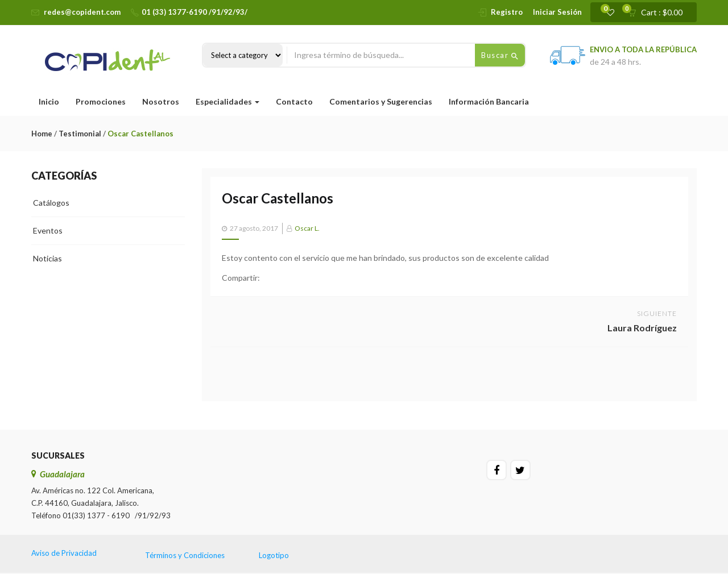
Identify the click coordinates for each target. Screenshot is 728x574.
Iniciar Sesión (557, 12)
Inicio (49, 101)
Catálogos (51, 203)
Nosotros (161, 101)
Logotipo (274, 555)
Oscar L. (307, 228)
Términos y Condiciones (185, 555)
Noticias (47, 258)
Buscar (500, 56)
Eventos (48, 230)
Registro (507, 12)
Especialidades (227, 101)
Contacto (294, 101)
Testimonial (80, 134)
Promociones (101, 101)
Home (42, 134)
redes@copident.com (82, 12)
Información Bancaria (489, 101)
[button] (659, 13)
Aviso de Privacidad (64, 553)
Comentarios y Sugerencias (381, 101)
